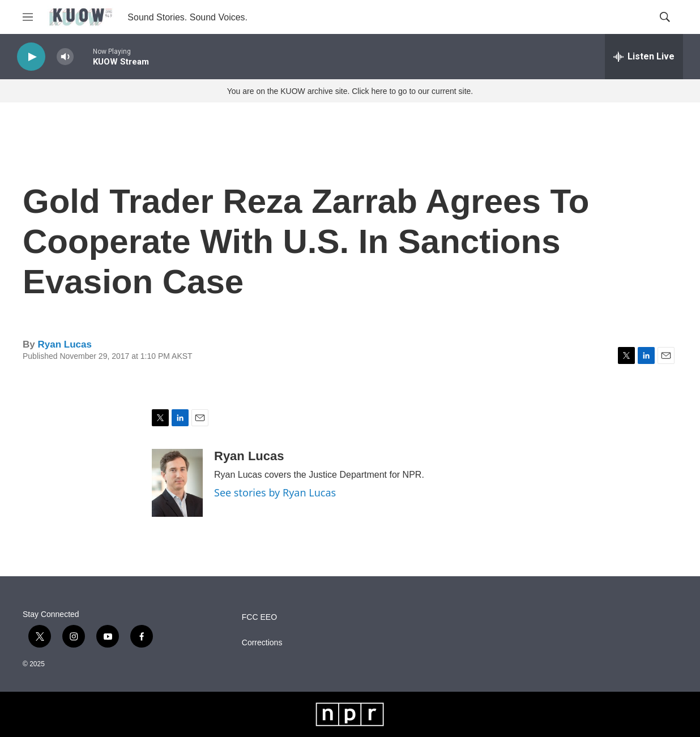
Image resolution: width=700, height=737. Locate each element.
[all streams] (644, 57)
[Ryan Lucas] (177, 483)
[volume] (65, 57)
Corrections (262, 643)
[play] (31, 57)
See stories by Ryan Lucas (275, 492)
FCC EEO (259, 617)
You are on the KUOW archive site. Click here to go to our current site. (350, 91)
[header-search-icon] (665, 17)
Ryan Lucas (64, 344)
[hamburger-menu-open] (28, 17)
